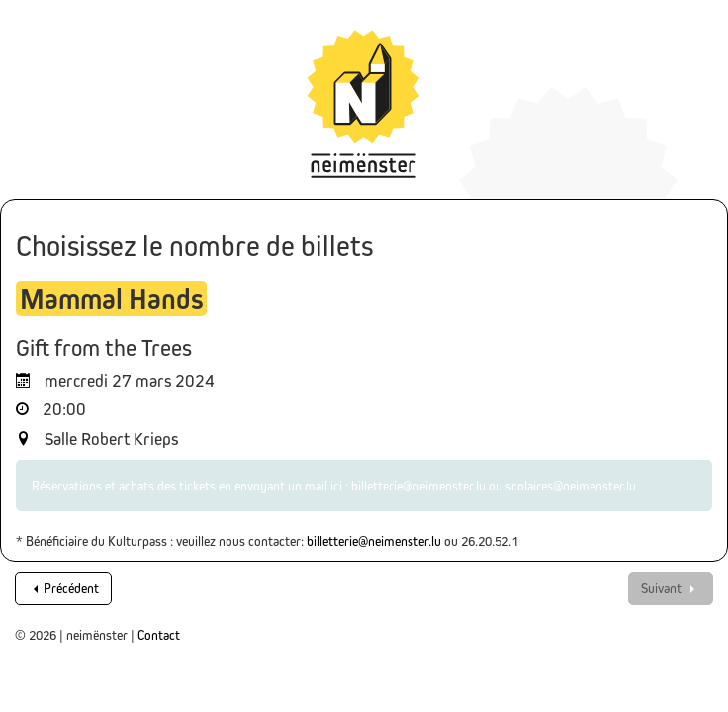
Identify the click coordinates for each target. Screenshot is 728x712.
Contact (159, 635)
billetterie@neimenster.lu (374, 541)
